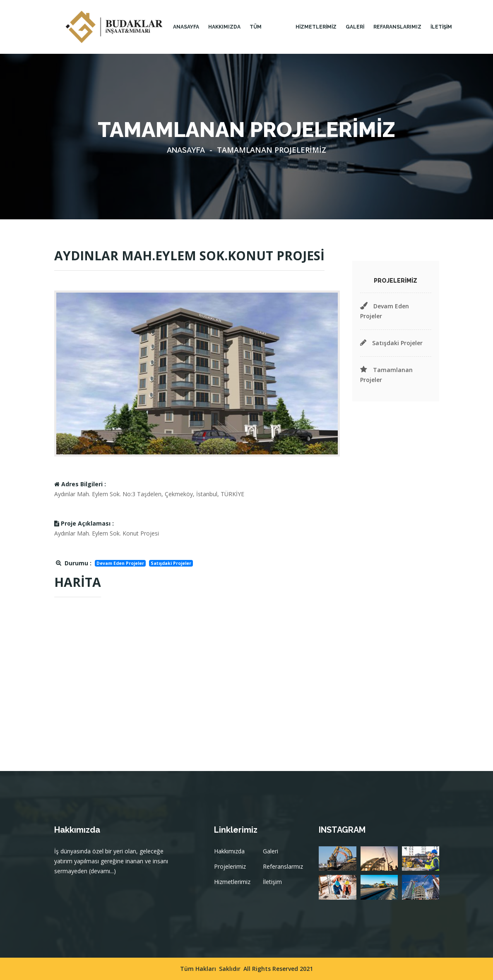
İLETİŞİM (441, 27)
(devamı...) (102, 871)
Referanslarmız (283, 866)
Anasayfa (186, 27)
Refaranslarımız (397, 27)
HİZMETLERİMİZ (316, 27)
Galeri (271, 851)
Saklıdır (230, 969)
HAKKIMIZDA (224, 27)
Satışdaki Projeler (391, 343)
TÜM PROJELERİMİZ (268, 39)
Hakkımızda (229, 851)
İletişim (272, 882)
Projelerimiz (230, 866)
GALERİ (355, 27)
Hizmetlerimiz (232, 882)
